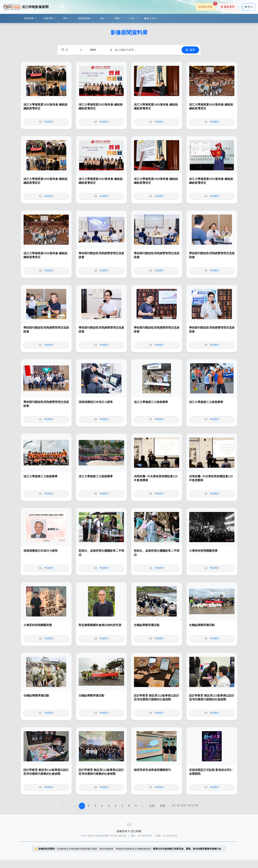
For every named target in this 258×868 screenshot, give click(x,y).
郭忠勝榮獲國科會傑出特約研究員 (100, 625)
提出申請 (207, 6)
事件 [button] (66, 18)
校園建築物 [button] (84, 18)
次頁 (152, 806)
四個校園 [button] (29, 18)
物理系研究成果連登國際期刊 (152, 770)
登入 (249, 7)
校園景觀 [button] (49, 18)
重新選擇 (228, 7)
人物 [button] (132, 18)
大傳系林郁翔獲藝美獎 (203, 551)
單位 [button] (103, 18)
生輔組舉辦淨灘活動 (147, 625)
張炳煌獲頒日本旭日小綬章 (96, 402)
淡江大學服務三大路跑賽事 (151, 402)
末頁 (163, 806)
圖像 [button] (118, 18)
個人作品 (150, 18)
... (143, 806)
